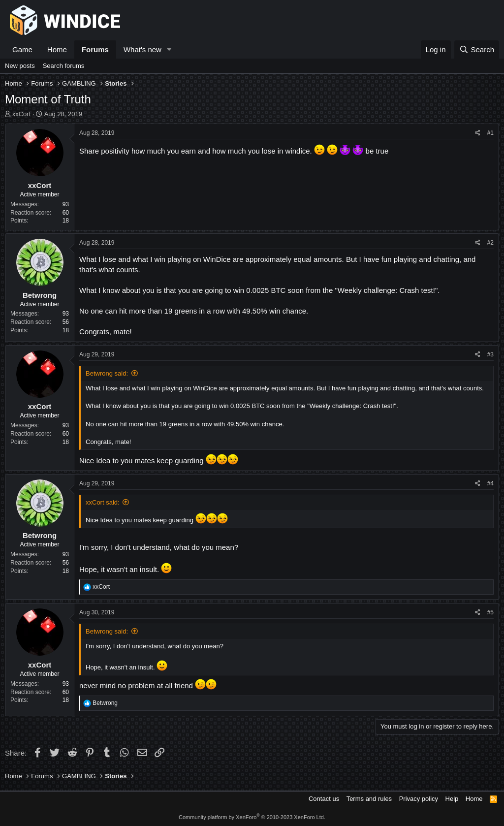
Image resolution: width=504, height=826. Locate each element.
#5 (490, 612)
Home (57, 49)
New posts (20, 66)
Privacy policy (419, 799)
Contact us (324, 799)
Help (452, 799)
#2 (490, 243)
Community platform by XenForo (252, 817)
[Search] (477, 49)
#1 (490, 133)
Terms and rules (369, 799)
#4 (490, 483)
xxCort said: (103, 502)
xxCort (22, 114)
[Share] (478, 133)
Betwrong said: (107, 373)
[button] (169, 49)
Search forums (64, 66)
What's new (142, 49)
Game (22, 49)
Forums (95, 49)
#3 (490, 354)
